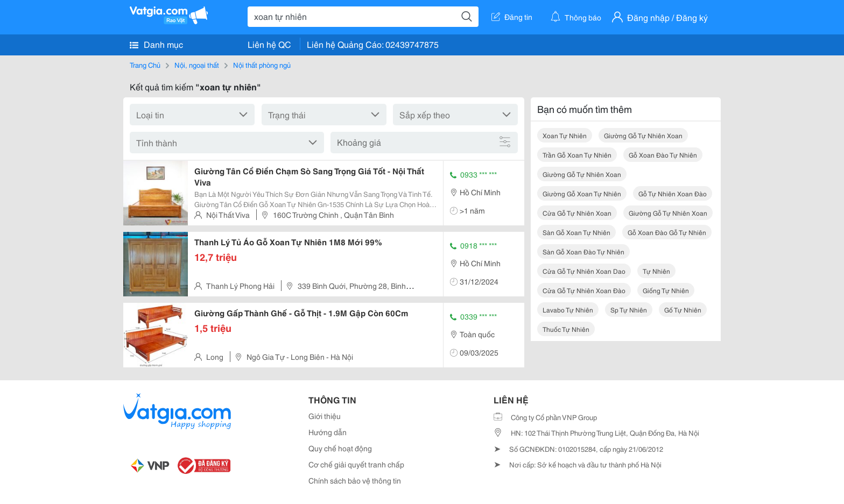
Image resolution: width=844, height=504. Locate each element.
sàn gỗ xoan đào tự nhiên (583, 251)
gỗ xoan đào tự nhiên (663, 155)
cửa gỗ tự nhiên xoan (577, 213)
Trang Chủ (145, 65)
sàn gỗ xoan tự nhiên (576, 232)
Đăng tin (512, 17)
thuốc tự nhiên (566, 329)
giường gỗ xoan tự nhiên (582, 193)
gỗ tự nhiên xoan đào (673, 193)
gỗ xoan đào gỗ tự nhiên (667, 232)
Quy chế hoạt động (340, 448)
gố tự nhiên (683, 310)
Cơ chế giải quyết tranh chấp (356, 464)
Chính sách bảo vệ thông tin (355, 480)
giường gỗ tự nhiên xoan (643, 135)
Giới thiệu (325, 416)
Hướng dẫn (328, 432)
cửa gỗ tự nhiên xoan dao (584, 271)
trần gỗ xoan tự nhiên (577, 155)
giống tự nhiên (666, 290)
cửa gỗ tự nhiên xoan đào (584, 290)
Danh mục (156, 44)
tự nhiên (656, 271)
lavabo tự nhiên (568, 310)
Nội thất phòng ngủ (262, 65)
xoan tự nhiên (565, 135)
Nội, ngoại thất (197, 65)
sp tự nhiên (629, 310)
